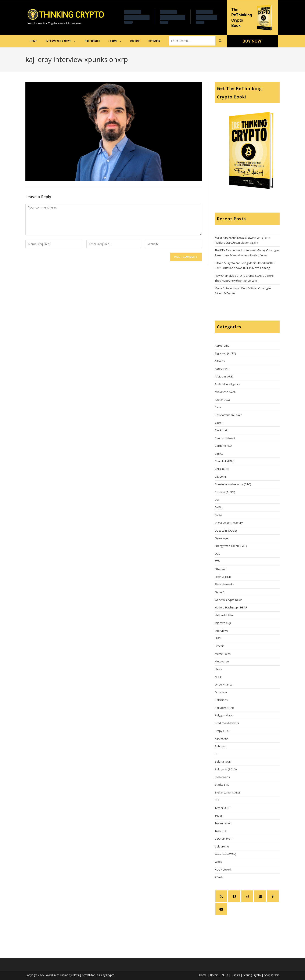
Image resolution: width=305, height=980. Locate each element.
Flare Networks (224, 584)
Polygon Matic (224, 715)
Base (218, 407)
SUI (217, 800)
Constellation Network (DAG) (233, 484)
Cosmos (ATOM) (225, 492)
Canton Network (225, 438)
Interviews (221, 631)
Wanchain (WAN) (225, 854)
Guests (236, 975)
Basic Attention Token (229, 415)
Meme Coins (223, 654)
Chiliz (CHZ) (222, 469)
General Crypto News (229, 600)
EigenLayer (222, 538)
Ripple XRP (222, 738)
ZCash (219, 877)
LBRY (218, 638)
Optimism (221, 692)
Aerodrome (222, 346)
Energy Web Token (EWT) (231, 546)
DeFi (218, 500)
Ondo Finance (224, 684)
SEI (217, 754)
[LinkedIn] (260, 896)
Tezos (219, 816)
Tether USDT (223, 808)
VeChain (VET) (224, 839)
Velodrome (222, 846)
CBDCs (219, 453)
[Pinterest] (273, 896)
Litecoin (220, 646)
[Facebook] (234, 896)
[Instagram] (247, 896)
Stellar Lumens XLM (227, 792)
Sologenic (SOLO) (226, 769)
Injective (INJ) (223, 623)
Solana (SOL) (223, 762)
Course (135, 41)
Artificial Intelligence (227, 384)
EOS (217, 554)
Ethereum (221, 569)
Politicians (221, 700)
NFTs (218, 677)
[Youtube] (221, 909)
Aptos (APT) (222, 369)
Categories (92, 41)
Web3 (218, 862)
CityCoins (221, 477)
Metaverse (222, 661)
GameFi (220, 592)
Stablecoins (222, 777)
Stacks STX (222, 785)
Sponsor (154, 41)
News (218, 669)
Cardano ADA (223, 446)
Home (33, 41)
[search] (192, 41)
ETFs (218, 561)
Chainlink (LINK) (225, 461)
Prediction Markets (227, 723)
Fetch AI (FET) (223, 577)
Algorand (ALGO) (225, 353)
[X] (221, 896)
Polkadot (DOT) (224, 708)
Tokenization (223, 823)
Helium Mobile (224, 615)
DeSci (218, 515)
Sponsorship (272, 975)
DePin (219, 507)
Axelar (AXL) (222, 399)
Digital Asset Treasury (229, 523)
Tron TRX (220, 831)
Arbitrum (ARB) (224, 376)
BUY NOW (252, 41)
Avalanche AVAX (225, 392)
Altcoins (220, 361)
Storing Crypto (252, 975)
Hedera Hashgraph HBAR (231, 607)
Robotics (220, 746)
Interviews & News (61, 41)
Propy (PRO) (222, 731)
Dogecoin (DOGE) (226, 531)
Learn (115, 41)
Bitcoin (219, 423)
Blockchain (222, 430)
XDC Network (223, 869)
